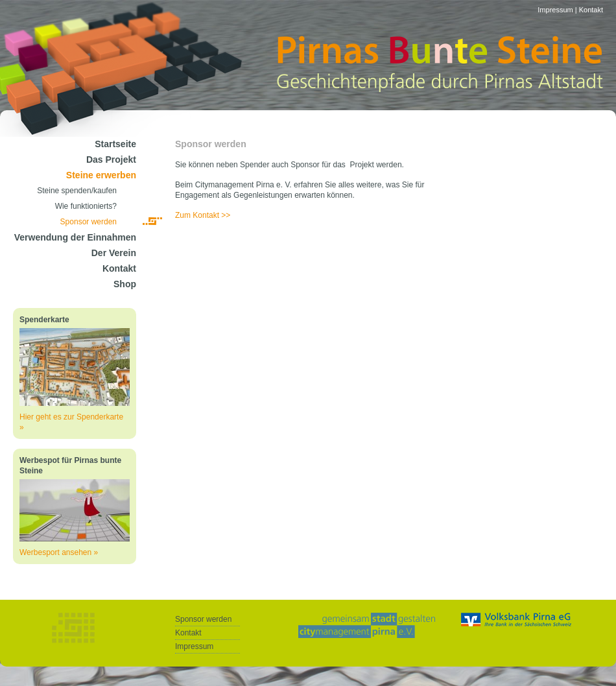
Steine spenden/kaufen (77, 191)
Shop (125, 284)
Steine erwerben (101, 175)
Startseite (115, 144)
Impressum (555, 10)
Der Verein (114, 253)
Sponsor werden (89, 222)
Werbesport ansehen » (59, 552)
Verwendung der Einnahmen (75, 237)
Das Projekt (111, 160)
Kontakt (591, 10)
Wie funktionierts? (86, 206)
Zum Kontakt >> (203, 215)
